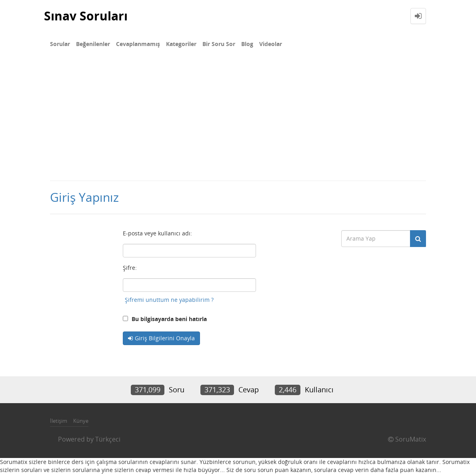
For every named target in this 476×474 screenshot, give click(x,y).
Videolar (271, 44)
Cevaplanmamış (138, 44)
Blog (247, 44)
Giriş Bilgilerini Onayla (165, 338)
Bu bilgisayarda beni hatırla (165, 319)
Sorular (60, 44)
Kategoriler (181, 44)
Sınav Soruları (86, 16)
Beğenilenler (93, 44)
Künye (81, 421)
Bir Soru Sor (219, 44)
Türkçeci (108, 439)
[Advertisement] (238, 120)
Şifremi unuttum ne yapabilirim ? (169, 300)
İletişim (59, 421)
